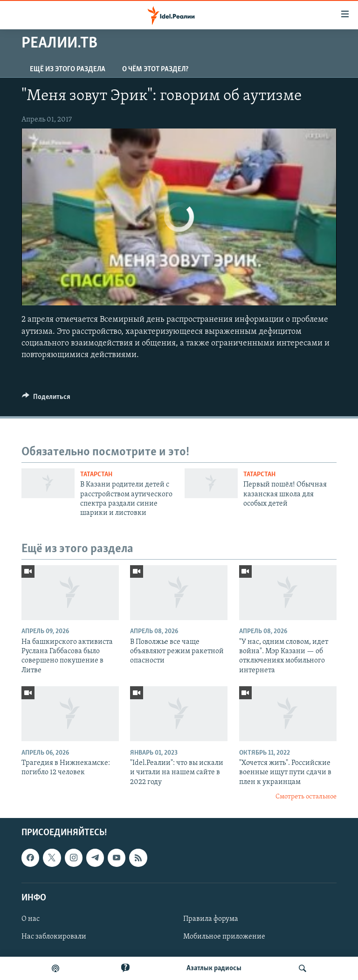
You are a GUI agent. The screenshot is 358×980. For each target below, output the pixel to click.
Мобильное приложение (224, 937)
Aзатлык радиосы (214, 968)
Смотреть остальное (306, 797)
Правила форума (211, 919)
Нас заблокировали (54, 937)
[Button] (46, 399)
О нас (31, 919)
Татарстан (96, 475)
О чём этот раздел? (155, 69)
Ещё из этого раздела (68, 69)
